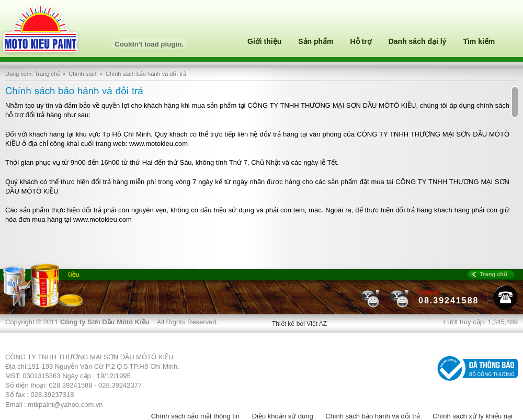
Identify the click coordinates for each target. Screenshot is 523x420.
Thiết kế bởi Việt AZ (299, 324)
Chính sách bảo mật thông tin (195, 416)
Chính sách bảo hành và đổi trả (373, 416)
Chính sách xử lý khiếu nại (473, 416)
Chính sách (83, 74)
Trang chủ (48, 74)
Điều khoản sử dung (283, 416)
